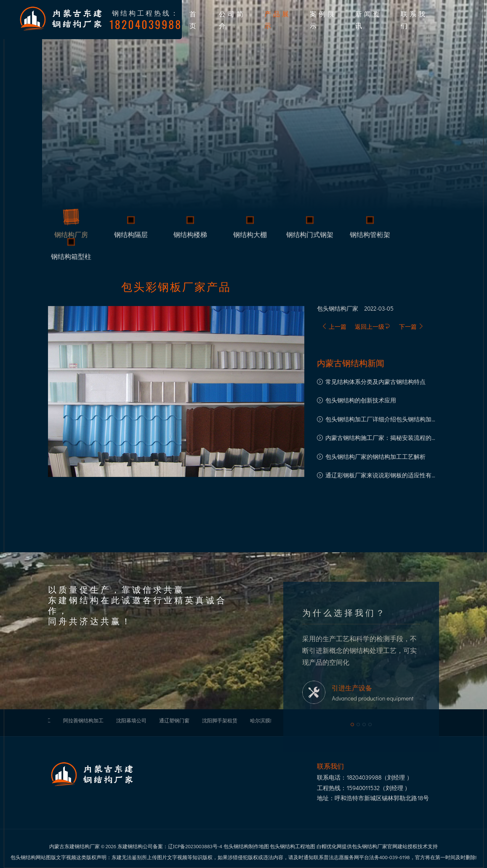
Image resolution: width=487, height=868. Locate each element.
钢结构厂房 (71, 236)
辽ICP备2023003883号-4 (195, 846)
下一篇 (411, 326)
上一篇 (334, 326)
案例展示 (323, 19)
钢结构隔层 (131, 236)
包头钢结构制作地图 (246, 846)
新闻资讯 (369, 19)
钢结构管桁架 (370, 236)
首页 (194, 19)
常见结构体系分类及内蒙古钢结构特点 (375, 382)
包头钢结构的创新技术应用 (361, 400)
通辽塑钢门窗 (174, 720)
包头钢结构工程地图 (293, 846)
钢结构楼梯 (190, 236)
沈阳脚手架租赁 (220, 720)
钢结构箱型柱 (71, 258)
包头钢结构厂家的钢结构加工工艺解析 (375, 457)
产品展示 (278, 19)
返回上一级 (373, 326)
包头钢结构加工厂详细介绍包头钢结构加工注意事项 (381, 420)
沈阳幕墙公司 (131, 720)
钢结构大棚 (250, 236)
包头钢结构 (332, 309)
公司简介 (232, 19)
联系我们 (414, 19)
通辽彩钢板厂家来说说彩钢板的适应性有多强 (381, 476)
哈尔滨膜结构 (265, 720)
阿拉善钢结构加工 (83, 720)
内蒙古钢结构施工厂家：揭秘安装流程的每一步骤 (381, 438)
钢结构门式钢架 (310, 236)
